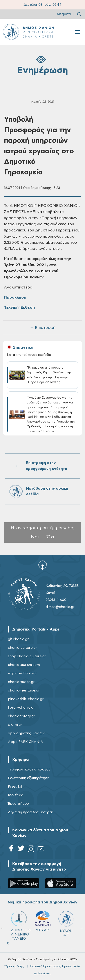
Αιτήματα (64, 14)
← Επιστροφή (43, 328)
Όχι (51, 537)
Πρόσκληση (15, 297)
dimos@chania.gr (60, 607)
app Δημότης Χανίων (26, 733)
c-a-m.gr (15, 725)
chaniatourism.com (24, 665)
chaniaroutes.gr (21, 682)
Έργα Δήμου (18, 804)
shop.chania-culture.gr (27, 656)
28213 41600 (56, 600)
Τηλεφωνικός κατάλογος (29, 769)
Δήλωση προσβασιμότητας (31, 812)
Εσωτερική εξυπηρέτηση (29, 778)
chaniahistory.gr (22, 716)
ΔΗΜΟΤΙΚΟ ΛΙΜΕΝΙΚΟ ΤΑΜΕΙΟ (21, 926)
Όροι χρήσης (14, 966)
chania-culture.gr (23, 648)
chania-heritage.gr (24, 690)
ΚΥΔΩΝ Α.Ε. (66, 924)
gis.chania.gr (18, 639)
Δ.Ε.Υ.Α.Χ (43, 921)
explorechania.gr (23, 673)
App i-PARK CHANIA (25, 742)
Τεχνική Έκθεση (19, 308)
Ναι (35, 537)
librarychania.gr (21, 708)
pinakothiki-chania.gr (26, 699)
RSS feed (16, 795)
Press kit (15, 787)
